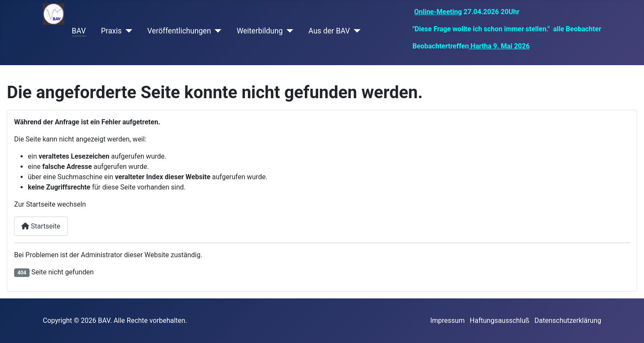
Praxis (111, 31)
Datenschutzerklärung (568, 320)
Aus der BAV (329, 31)
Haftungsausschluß (499, 320)
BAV (79, 31)
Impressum (448, 320)
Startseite (41, 226)
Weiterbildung (260, 31)
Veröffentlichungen (179, 31)
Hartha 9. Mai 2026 (499, 46)
